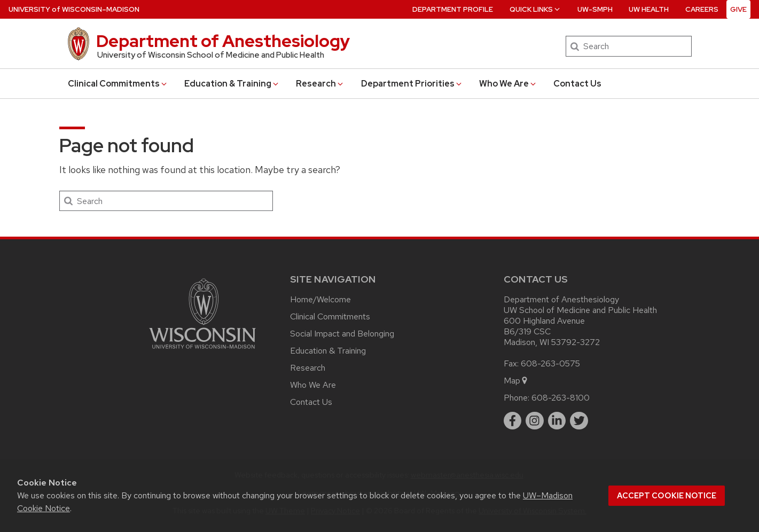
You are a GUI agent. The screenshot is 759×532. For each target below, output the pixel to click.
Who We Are (508, 84)
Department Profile (453, 9)
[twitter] (579, 421)
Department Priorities (412, 84)
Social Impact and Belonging (342, 334)
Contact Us (577, 84)
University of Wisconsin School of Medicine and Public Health (211, 55)
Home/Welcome (320, 299)
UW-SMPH (595, 9)
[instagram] (535, 421)
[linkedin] (557, 421)
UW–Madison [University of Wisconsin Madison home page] (74, 9)
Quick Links (535, 9)
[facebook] (513, 421)
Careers (702, 9)
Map (516, 381)
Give (738, 9)
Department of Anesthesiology (223, 41)
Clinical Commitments (118, 84)
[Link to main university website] (202, 351)
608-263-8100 (561, 398)
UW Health (649, 9)
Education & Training (232, 84)
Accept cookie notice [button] (667, 496)
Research (320, 84)
